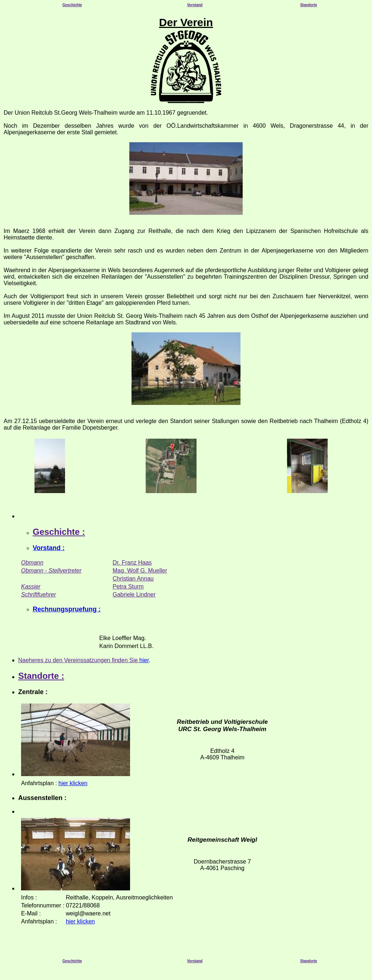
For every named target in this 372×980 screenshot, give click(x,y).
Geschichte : (59, 532)
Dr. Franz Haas (132, 563)
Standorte (309, 5)
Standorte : (41, 676)
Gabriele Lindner (134, 594)
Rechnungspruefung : (67, 609)
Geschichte (72, 5)
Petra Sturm (128, 587)
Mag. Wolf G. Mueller (140, 571)
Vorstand (195, 5)
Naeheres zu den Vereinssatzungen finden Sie (79, 660)
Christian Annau (133, 579)
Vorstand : (49, 548)
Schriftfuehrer (39, 594)
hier (144, 660)
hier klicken (73, 783)
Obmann (32, 563)
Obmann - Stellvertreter (51, 571)
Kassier (31, 587)
